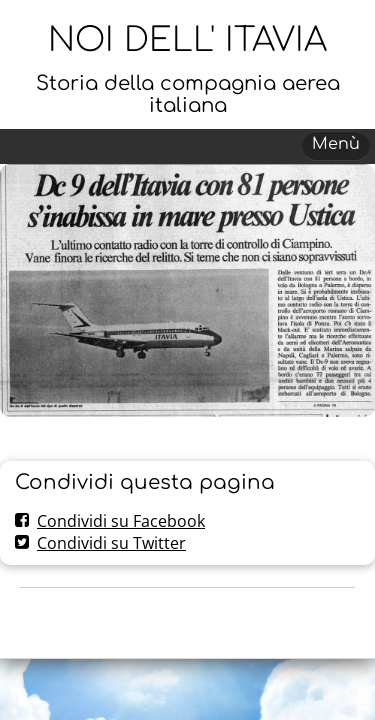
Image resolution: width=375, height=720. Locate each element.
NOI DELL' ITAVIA (187, 40)
